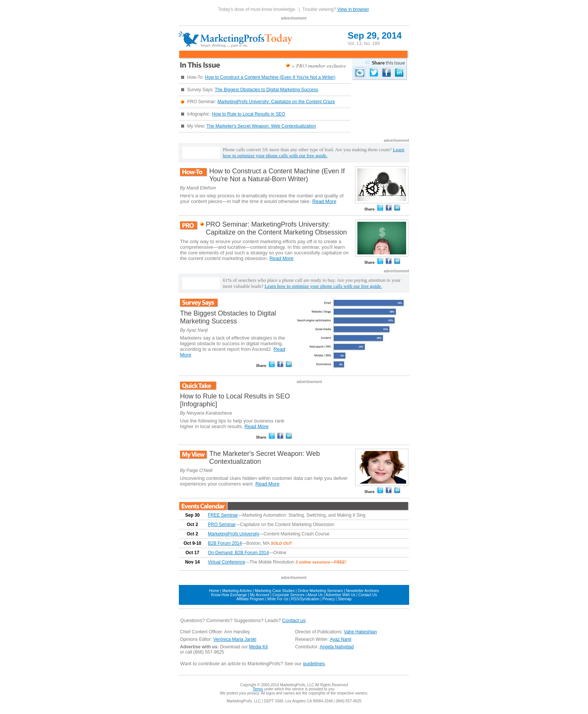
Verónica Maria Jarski (235, 639)
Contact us (294, 620)
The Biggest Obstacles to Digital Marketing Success (266, 90)
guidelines (314, 664)
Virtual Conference (226, 562)
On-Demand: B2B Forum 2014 (238, 553)
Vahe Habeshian (360, 632)
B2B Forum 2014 (225, 543)
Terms (258, 689)
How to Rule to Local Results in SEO (248, 114)
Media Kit (258, 647)
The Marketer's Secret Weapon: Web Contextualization (261, 126)
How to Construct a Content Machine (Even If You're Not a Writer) (270, 77)
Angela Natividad (337, 647)
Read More (324, 201)
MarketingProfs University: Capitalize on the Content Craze (276, 102)
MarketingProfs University (233, 534)
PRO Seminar (222, 525)
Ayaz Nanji (340, 639)
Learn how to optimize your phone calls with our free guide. (313, 153)
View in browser (353, 9)
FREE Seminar (223, 515)
